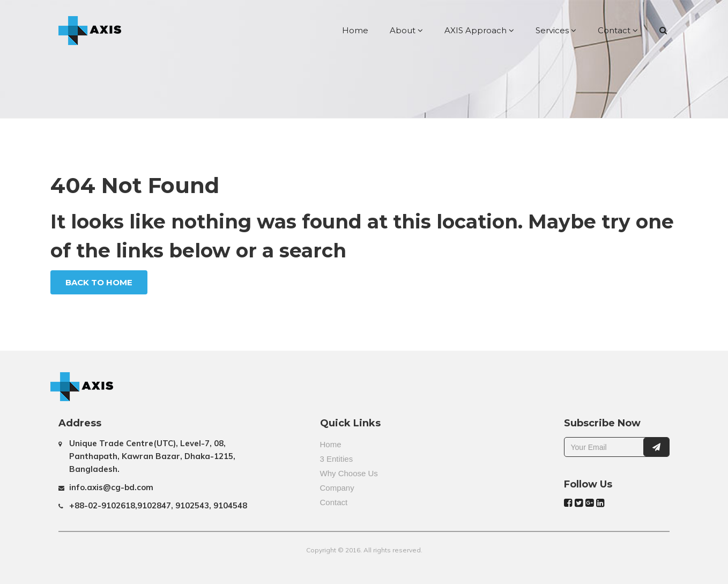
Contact (618, 30)
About (406, 30)
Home (355, 30)
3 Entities (337, 459)
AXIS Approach (479, 30)
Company (337, 488)
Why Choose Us (349, 473)
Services (556, 30)
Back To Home (99, 282)
